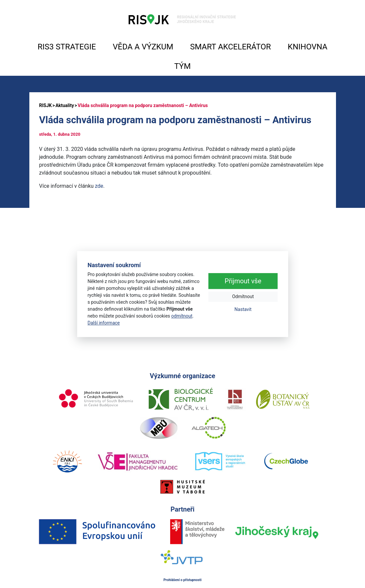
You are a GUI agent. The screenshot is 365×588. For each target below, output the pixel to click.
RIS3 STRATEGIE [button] (67, 47)
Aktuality (65, 105)
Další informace (104, 323)
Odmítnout (243, 297)
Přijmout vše (243, 281)
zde (99, 186)
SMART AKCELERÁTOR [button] (230, 47)
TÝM (183, 66)
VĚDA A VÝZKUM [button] (143, 47)
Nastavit (243, 310)
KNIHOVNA (308, 47)
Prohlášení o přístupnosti (183, 580)
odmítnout (182, 316)
